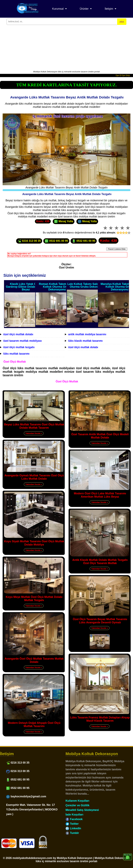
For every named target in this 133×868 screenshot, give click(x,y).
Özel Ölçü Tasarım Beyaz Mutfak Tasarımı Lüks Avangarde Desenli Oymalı (100, 621)
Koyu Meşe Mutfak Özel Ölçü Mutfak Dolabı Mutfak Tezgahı (34, 599)
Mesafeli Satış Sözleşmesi (82, 810)
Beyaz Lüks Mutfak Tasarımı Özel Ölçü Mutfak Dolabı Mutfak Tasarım (34, 426)
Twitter (72, 824)
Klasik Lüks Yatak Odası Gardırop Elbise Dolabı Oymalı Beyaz (26, 287)
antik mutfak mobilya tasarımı (87, 334)
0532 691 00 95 (56, 241)
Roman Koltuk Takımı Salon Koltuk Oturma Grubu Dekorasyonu (57, 287)
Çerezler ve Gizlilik (77, 805)
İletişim (109, 9)
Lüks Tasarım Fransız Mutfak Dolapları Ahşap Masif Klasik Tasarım (100, 719)
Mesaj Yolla (64, 221)
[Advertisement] (67, 47)
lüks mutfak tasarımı (16, 354)
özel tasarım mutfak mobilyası (22, 341)
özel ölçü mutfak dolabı (18, 334)
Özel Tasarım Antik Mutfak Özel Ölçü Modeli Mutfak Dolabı (100, 436)
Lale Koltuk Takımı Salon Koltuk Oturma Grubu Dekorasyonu (88, 285)
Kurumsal (58, 9)
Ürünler (84, 9)
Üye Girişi (126, 75)
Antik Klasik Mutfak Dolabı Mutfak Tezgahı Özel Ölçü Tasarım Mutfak (100, 562)
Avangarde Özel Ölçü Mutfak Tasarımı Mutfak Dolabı (34, 660)
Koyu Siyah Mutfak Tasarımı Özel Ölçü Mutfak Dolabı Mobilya (34, 543)
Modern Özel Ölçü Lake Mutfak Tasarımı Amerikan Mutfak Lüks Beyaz (100, 495)
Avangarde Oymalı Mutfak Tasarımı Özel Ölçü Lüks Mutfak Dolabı (34, 477)
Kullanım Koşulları (77, 801)
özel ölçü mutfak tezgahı (19, 347)
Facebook (74, 819)
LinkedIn (73, 828)
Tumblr (72, 833)
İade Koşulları (74, 815)
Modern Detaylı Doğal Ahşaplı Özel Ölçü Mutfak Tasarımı (34, 724)
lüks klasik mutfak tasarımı (85, 341)
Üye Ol (118, 75)
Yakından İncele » (34, 433)
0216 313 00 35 (29, 241)
